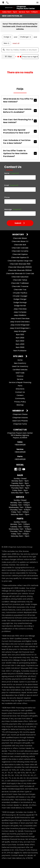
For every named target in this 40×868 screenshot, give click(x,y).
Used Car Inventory (20, 366)
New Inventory (20, 363)
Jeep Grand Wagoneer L (20, 328)
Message (13, 209)
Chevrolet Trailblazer (20, 283)
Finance (20, 376)
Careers (20, 395)
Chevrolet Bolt (20, 245)
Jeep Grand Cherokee (20, 319)
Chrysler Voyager (20, 296)
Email (11, 185)
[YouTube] (24, 469)
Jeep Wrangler (20, 331)
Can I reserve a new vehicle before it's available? (20, 111)
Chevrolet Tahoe (20, 280)
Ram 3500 (20, 341)
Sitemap (20, 405)
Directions (20, 389)
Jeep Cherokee (20, 309)
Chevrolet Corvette (20, 251)
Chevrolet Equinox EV (20, 257)
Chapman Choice (20, 414)
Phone (7, 197)
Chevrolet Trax (20, 290)
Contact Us (20, 392)
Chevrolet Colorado (20, 248)
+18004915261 (20, 445)
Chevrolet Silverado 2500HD (20, 267)
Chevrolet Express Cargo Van (20, 261)
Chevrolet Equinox (20, 254)
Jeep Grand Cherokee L (20, 322)
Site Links (18, 356)
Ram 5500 (20, 347)
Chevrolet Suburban (20, 277)
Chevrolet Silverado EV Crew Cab (20, 274)
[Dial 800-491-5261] (7, 3)
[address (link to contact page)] (3, 3)
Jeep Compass (20, 312)
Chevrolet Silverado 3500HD (20, 270)
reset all (16, 43)
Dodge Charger (20, 299)
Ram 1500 (20, 335)
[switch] (37, 3)
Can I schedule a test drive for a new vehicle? (20, 142)
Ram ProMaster (20, 351)
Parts (20, 386)
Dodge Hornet (20, 306)
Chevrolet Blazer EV (20, 241)
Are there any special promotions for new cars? (20, 131)
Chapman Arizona (20, 418)
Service (20, 379)
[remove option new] (6, 43)
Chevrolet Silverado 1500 (20, 264)
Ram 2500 (20, 338)
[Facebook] (16, 469)
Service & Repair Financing (20, 382)
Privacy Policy (20, 402)
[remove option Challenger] (25, 37)
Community (20, 398)
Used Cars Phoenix (20, 421)
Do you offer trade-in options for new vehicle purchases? (20, 153)
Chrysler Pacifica (20, 293)
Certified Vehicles (20, 370)
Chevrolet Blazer (20, 238)
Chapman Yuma (20, 424)
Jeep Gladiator (20, 315)
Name (12, 173)
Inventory (18, 235)
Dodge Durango (20, 302)
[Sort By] (30, 57)
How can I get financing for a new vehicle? (20, 121)
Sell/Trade (20, 373)
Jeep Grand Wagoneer (20, 325)
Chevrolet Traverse (20, 286)
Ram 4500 (20, 344)
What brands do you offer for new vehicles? (20, 100)
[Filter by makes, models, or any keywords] (20, 50)
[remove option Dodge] (7, 37)
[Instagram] (20, 469)
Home (20, 360)
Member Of (18, 411)
